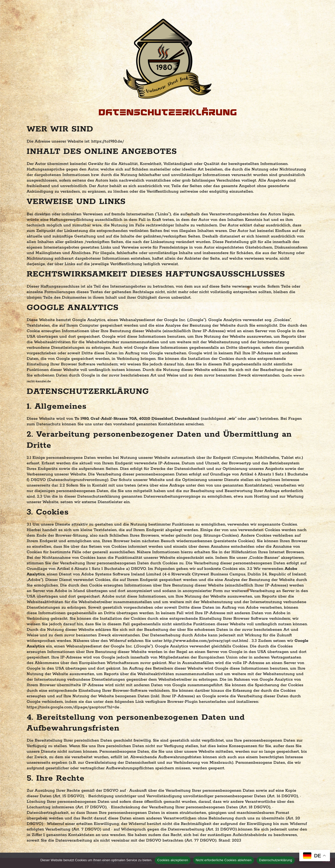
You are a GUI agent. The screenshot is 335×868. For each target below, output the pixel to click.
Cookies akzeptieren (173, 860)
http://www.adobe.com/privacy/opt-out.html (207, 641)
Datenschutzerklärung (276, 860)
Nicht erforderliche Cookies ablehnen (224, 860)
